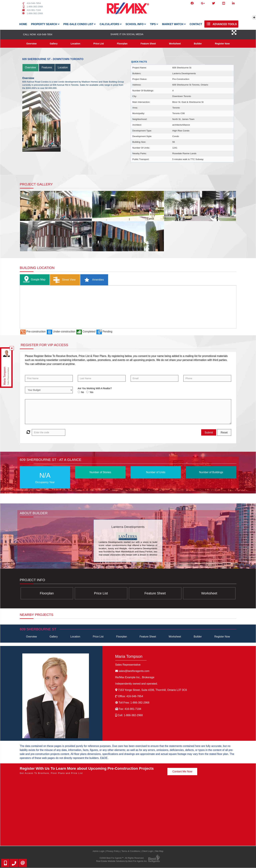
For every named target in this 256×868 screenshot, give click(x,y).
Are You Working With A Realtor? (95, 389)
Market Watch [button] (174, 24)
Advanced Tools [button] (221, 24)
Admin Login (99, 851)
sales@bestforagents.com (134, 671)
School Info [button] (136, 24)
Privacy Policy (113, 851)
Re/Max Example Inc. (135, 678)
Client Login (148, 851)
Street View (64, 280)
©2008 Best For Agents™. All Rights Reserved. (122, 858)
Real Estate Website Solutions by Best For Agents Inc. (122, 861)
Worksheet (175, 44)
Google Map (33, 280)
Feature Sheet (148, 44)
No (82, 392)
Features (47, 68)
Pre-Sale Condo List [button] (79, 24)
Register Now (222, 44)
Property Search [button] (45, 24)
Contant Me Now (182, 772)
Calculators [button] (111, 24)
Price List (99, 44)
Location (75, 44)
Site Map (159, 851)
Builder (198, 44)
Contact (196, 24)
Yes (92, 392)
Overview (31, 44)
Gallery (54, 44)
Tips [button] (154, 24)
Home (23, 24)
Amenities (93, 280)
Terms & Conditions (131, 851)
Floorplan (122, 44)
